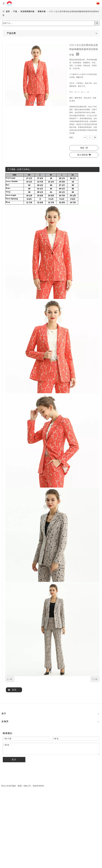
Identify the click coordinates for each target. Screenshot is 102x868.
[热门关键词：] (97, 23)
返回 (12, 690)
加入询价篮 (84, 155)
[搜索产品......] (49, 23)
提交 (14, 760)
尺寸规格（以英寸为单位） (19, 169)
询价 (84, 148)
